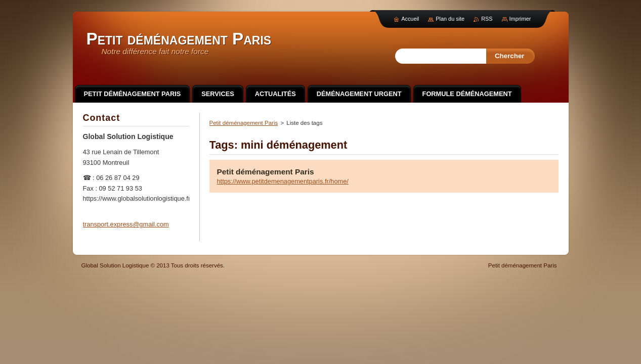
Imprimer (520, 19)
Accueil (410, 19)
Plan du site (450, 19)
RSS (487, 19)
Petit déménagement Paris (244, 123)
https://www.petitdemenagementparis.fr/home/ (283, 181)
